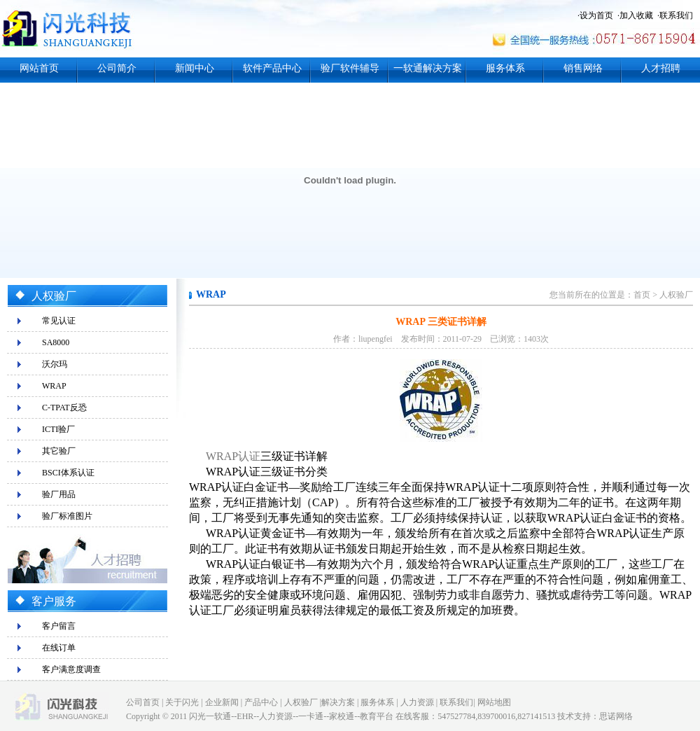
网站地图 (494, 702)
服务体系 (505, 68)
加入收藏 (636, 15)
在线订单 (59, 648)
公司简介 (117, 68)
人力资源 (417, 702)
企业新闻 (222, 702)
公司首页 (143, 702)
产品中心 (261, 702)
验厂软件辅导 (350, 68)
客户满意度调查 (71, 669)
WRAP (54, 386)
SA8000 (56, 342)
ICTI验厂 (58, 429)
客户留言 (59, 626)
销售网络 (583, 68)
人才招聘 (661, 68)
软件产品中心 (272, 68)
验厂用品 (59, 494)
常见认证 (59, 321)
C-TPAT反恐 (64, 408)
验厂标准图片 (67, 516)
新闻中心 (195, 68)
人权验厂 (676, 295)
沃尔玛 (55, 364)
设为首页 (596, 15)
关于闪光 (182, 702)
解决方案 (338, 702)
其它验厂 (59, 451)
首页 (642, 295)
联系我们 (676, 15)
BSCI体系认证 (68, 473)
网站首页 (39, 68)
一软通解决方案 (428, 68)
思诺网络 (616, 716)
